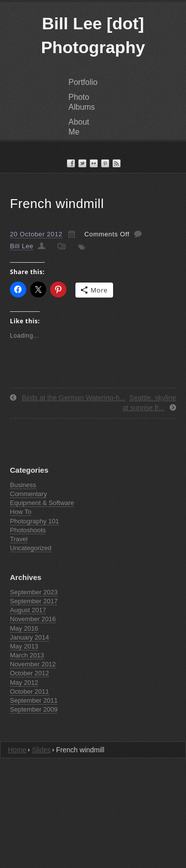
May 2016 (24, 628)
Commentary (28, 494)
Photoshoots (28, 530)
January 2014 (30, 637)
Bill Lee (22, 246)
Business (23, 485)
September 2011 (34, 700)
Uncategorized (31, 548)
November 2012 (33, 664)
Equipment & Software (42, 503)
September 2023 (34, 592)
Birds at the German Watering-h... (74, 398)
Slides (41, 750)
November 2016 (33, 619)
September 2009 (34, 709)
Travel (19, 539)
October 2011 (30, 691)
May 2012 (24, 683)
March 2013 (27, 655)
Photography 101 (34, 521)
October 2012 (30, 673)
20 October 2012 (36, 234)
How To (21, 512)
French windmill (57, 204)
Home (17, 750)
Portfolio (83, 82)
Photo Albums (82, 102)
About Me (79, 127)
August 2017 (28, 610)
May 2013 (24, 646)
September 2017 (34, 601)
